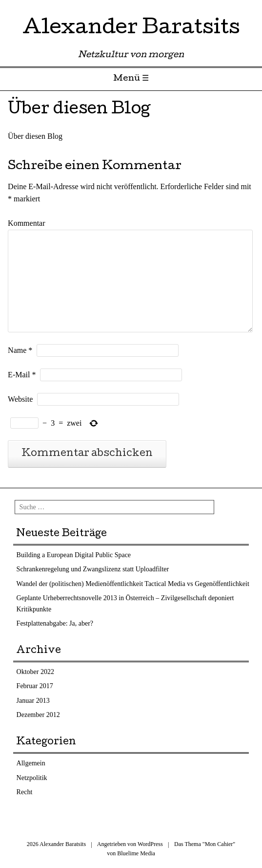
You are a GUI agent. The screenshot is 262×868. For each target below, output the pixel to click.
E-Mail (22, 375)
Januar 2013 (33, 701)
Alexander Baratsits (131, 29)
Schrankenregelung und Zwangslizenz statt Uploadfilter (93, 569)
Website (20, 399)
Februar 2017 (35, 686)
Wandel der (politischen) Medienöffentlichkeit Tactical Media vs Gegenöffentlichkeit (133, 584)
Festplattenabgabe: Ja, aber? (55, 623)
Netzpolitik (32, 778)
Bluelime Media (136, 853)
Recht (25, 792)
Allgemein (31, 763)
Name (20, 350)
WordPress (150, 844)
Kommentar (26, 223)
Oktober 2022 (35, 672)
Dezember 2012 (38, 715)
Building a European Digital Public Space (74, 555)
